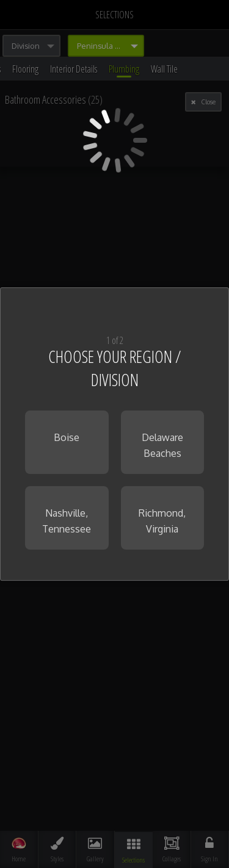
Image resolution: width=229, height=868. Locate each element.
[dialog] (114, 434)
